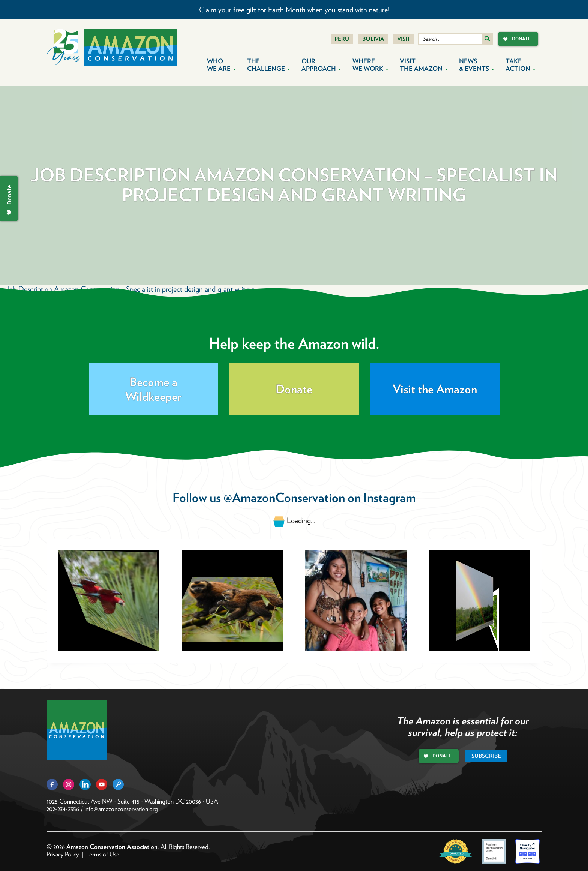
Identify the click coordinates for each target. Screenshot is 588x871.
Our (321, 65)
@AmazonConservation (284, 497)
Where (370, 65)
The (269, 65)
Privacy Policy (63, 854)
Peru (342, 39)
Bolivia (373, 39)
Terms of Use (103, 854)
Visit (404, 39)
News (477, 65)
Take (520, 65)
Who (221, 65)
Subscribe (486, 756)
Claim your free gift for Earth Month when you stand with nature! (294, 10)
